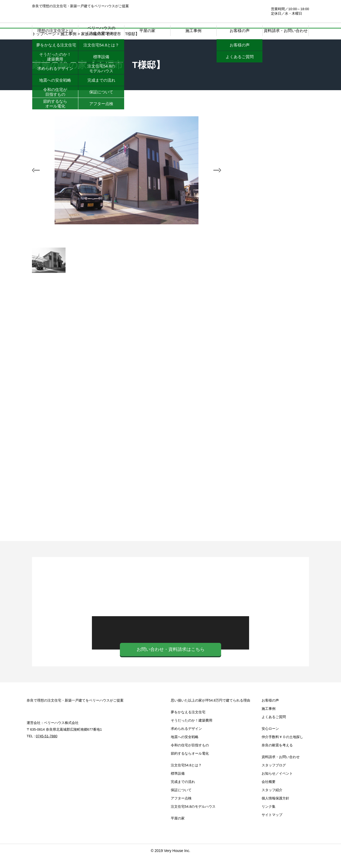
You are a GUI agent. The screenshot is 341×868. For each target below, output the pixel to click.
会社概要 (269, 792)
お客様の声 (270, 711)
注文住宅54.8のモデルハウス (193, 817)
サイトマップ (272, 825)
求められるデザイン (186, 739)
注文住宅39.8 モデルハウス (269, 300)
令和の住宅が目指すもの (190, 756)
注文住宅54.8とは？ (186, 776)
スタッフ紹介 (272, 801)
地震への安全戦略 (185, 748)
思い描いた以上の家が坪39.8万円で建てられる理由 (269, 149)
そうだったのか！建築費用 (192, 731)
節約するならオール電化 (190, 764)
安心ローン (269, 345)
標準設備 (178, 784)
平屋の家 (147, 31)
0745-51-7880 (236, 11)
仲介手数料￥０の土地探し (269, 390)
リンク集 (269, 817)
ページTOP (322, 841)
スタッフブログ (269, 481)
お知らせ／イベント (277, 784)
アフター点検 (181, 809)
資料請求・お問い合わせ (286, 31)
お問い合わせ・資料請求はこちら (171, 660)
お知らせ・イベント (269, 436)
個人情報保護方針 (275, 809)
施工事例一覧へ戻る (127, 309)
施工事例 (193, 31)
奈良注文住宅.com (59, 720)
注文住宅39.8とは (269, 234)
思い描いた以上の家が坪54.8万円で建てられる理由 (210, 711)
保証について (181, 801)
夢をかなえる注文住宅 (188, 723)
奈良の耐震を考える (269, 526)
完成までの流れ (183, 792)
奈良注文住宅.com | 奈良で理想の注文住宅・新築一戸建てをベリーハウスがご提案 (64, 13)
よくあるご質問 (274, 728)
